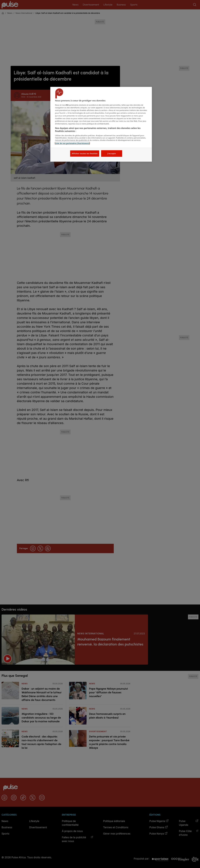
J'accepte (112, 153)
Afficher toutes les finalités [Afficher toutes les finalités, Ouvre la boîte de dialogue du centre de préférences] (85, 153)
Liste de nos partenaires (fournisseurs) (72, 143)
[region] (101, 124)
